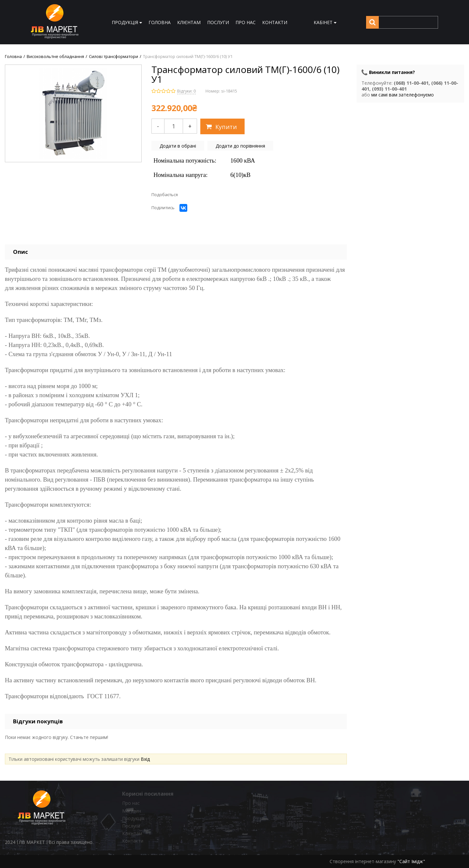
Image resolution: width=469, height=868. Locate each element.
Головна (13, 57)
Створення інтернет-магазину (363, 861)
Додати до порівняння (240, 146)
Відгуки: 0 (186, 91)
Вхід (145, 759)
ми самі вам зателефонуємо (403, 95)
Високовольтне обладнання (55, 57)
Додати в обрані (178, 146)
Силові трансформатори (114, 57)
